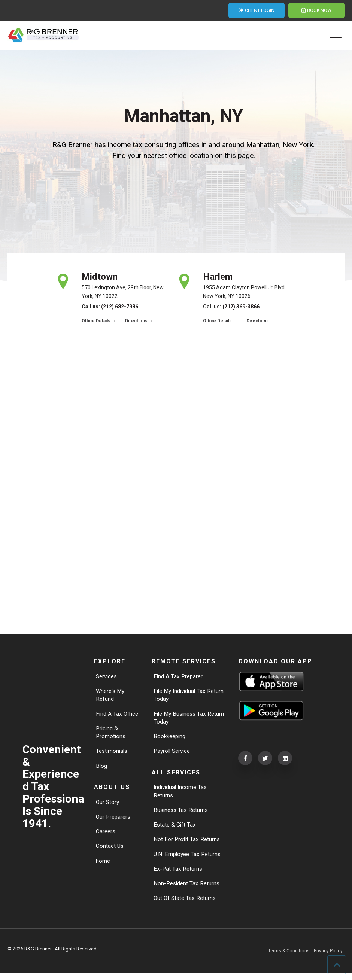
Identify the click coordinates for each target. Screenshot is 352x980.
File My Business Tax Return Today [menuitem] (182, 719)
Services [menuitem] (107, 677)
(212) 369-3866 (241, 307)
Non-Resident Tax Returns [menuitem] (188, 890)
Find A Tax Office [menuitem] (118, 715)
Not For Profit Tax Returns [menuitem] (187, 844)
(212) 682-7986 (120, 307)
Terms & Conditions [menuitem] (289, 957)
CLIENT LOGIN (257, 11)
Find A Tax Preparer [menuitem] (179, 677)
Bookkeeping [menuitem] (171, 739)
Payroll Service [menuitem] (173, 754)
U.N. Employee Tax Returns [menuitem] (189, 859)
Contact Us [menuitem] (110, 851)
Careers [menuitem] (106, 836)
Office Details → (99, 321)
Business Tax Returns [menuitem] (182, 814)
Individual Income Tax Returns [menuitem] (182, 795)
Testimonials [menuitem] (113, 754)
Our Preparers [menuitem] (114, 821)
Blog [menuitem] (102, 769)
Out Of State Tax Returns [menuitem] (186, 905)
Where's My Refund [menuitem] (111, 696)
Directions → (139, 321)
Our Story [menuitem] (108, 806)
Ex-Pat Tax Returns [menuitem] (178, 875)
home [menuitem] (103, 866)
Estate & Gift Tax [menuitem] (175, 829)
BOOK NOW (316, 11)
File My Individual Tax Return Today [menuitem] (182, 696)
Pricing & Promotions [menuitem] (111, 735)
